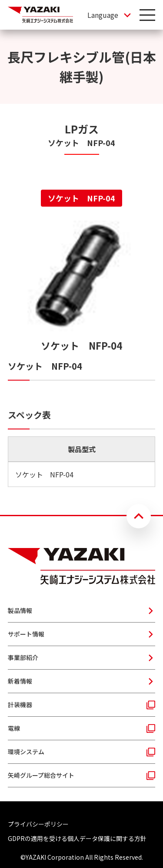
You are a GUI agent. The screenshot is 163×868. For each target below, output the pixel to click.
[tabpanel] (81, 354)
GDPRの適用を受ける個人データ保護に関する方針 (77, 838)
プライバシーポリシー (38, 824)
